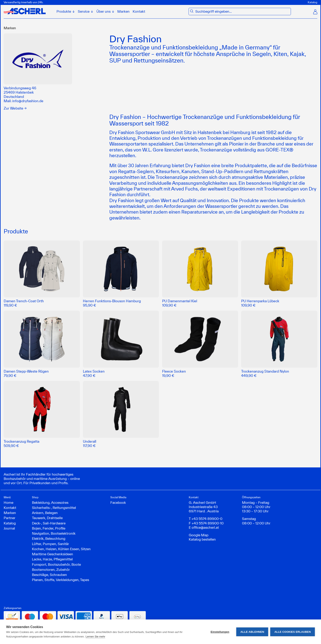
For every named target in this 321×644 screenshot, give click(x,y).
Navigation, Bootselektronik (54, 533)
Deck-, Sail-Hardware (49, 523)
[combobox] (242, 12)
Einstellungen (220, 632)
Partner (10, 518)
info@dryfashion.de (28, 101)
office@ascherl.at (205, 527)
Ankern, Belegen (45, 513)
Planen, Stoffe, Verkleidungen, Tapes (60, 580)
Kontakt (139, 12)
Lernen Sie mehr (95, 637)
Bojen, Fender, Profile (49, 528)
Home (8, 502)
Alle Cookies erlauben (293, 632)
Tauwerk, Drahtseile (47, 518)
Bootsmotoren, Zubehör (51, 570)
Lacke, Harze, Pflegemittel (52, 559)
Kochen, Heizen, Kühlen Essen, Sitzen (61, 549)
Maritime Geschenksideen (53, 554)
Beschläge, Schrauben (49, 575)
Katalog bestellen (202, 539)
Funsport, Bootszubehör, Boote (56, 564)
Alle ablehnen (252, 632)
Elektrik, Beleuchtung (49, 538)
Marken (123, 12)
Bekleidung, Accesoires (50, 502)
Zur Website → (15, 108)
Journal (9, 528)
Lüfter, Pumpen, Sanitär (50, 544)
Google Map (199, 535)
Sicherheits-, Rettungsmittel (54, 508)
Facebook (118, 502)
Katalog (313, 2)
